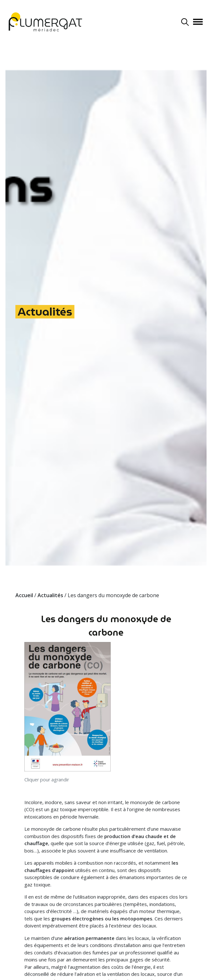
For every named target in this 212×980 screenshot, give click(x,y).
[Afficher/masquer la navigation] (198, 22)
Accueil (24, 595)
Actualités (45, 312)
